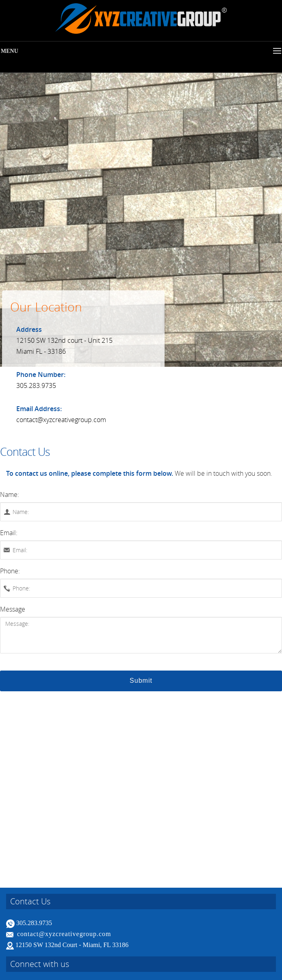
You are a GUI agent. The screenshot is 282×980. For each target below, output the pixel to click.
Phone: (10, 571)
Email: (9, 533)
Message (13, 609)
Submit (141, 681)
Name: (10, 494)
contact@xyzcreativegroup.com (64, 934)
